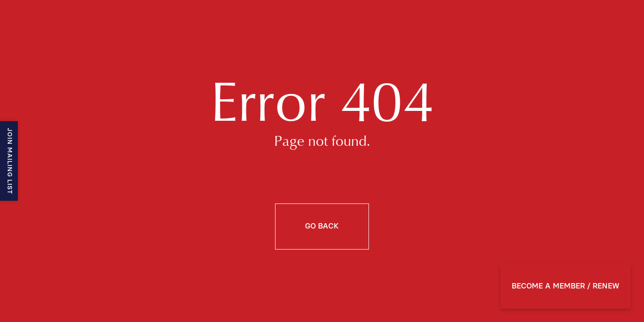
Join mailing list (9, 161)
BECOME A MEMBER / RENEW (566, 286)
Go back (322, 226)
